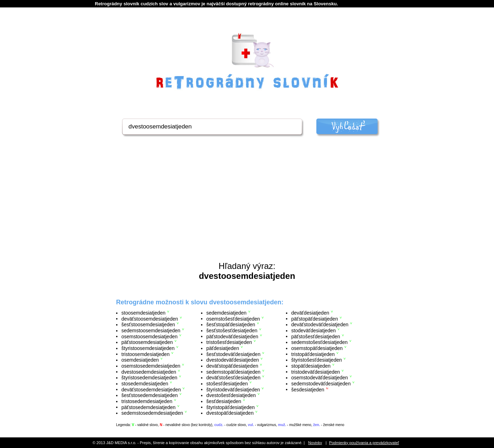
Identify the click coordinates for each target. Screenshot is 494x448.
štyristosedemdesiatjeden (149, 378)
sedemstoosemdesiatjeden (151, 331)
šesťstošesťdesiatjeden (232, 331)
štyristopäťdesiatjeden (231, 407)
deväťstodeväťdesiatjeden (320, 324)
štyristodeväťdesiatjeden (233, 389)
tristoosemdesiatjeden (145, 354)
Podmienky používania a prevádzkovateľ (364, 443)
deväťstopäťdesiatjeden (232, 366)
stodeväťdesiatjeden (314, 331)
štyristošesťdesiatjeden (317, 360)
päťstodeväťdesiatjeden (232, 336)
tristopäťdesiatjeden (313, 354)
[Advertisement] (247, 208)
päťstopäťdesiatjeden (315, 318)
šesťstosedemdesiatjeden (150, 395)
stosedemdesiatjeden (145, 384)
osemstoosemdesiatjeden (150, 336)
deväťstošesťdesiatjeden (233, 378)
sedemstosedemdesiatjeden (152, 413)
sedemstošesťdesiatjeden (319, 342)
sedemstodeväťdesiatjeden (321, 384)
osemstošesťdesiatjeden (233, 318)
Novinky (315, 443)
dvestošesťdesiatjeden (231, 395)
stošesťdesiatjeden (227, 384)
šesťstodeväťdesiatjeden (233, 354)
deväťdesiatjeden (310, 313)
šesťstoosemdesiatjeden (148, 324)
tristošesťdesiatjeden (229, 342)
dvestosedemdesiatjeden (149, 372)
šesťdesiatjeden (224, 401)
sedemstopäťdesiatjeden (233, 372)
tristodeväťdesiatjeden (316, 372)
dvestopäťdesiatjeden (230, 413)
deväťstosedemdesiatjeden (151, 389)
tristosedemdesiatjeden (147, 401)
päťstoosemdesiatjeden (147, 342)
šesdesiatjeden (308, 389)
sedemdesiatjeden (226, 313)
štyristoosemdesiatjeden (148, 348)
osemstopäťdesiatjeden (317, 348)
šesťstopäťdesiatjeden (231, 324)
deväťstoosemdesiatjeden (150, 318)
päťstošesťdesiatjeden (316, 336)
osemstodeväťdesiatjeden (320, 378)
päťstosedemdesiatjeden (148, 407)
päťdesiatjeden (223, 348)
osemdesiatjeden (140, 360)
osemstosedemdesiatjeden (151, 366)
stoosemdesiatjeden (143, 313)
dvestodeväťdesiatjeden (232, 360)
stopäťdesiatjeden (311, 366)
